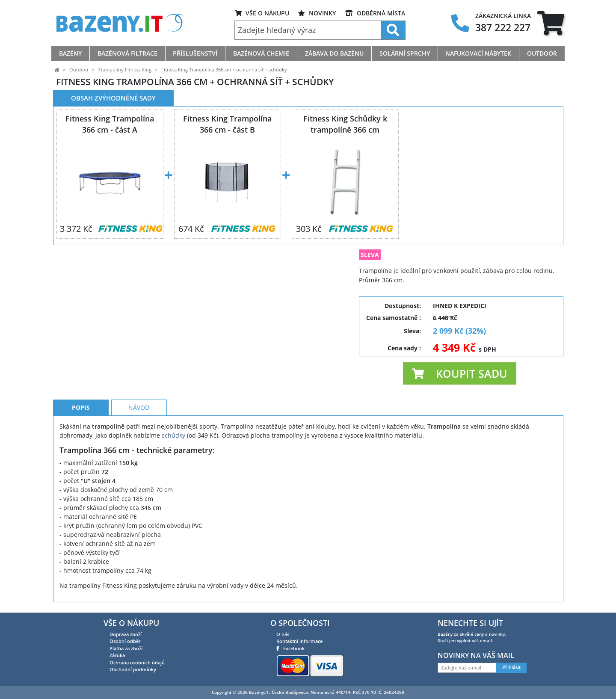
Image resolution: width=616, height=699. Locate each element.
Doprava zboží (126, 634)
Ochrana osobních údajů (137, 662)
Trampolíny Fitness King (125, 70)
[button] (460, 373)
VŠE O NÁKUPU (262, 13)
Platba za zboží (126, 648)
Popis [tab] (81, 407)
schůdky (173, 435)
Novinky (317, 13)
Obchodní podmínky (133, 669)
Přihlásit (511, 667)
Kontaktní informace (299, 641)
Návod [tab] (139, 407)
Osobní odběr (125, 641)
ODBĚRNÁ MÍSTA (375, 13)
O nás (283, 634)
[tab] (551, 23)
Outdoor (79, 70)
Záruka (117, 655)
